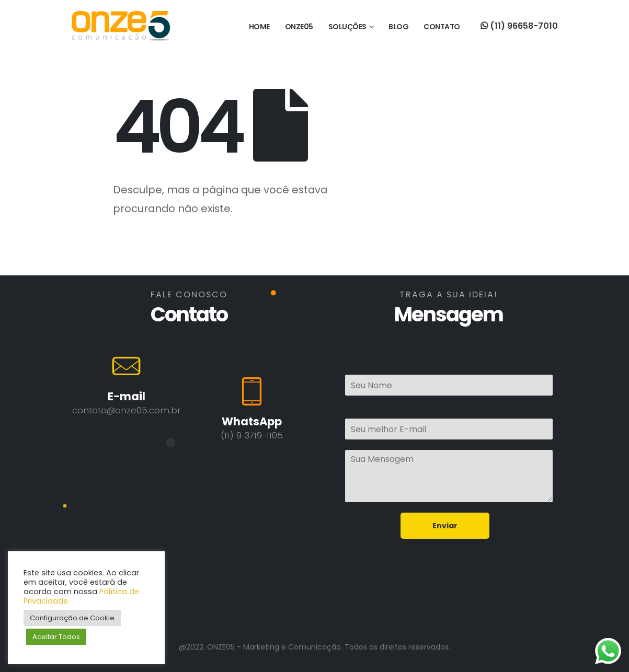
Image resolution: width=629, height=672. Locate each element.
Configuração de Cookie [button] (72, 618)
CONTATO (442, 27)
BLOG (398, 27)
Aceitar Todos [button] (56, 637)
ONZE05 (299, 27)
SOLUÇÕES (347, 27)
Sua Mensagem (449, 476)
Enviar (445, 526)
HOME (259, 27)
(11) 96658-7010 (519, 26)
